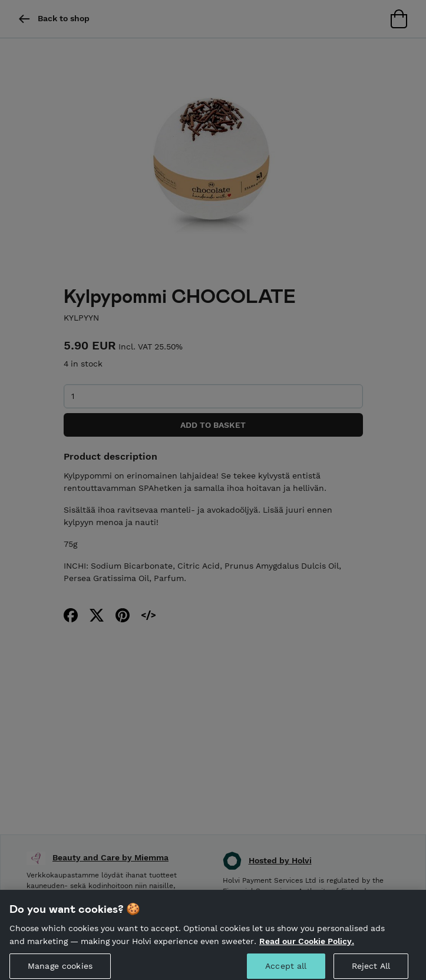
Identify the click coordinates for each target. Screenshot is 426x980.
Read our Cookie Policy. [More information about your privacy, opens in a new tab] (307, 946)
